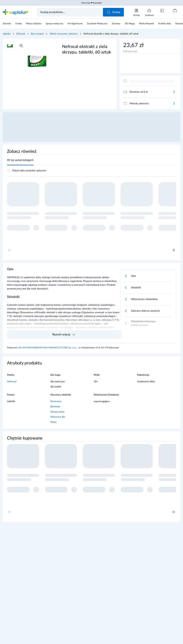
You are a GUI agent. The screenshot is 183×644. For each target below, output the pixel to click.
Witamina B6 (58, 417)
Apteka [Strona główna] (7, 34)
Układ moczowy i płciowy (64, 34)
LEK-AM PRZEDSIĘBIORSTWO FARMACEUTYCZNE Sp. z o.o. (48, 348)
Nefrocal (12, 382)
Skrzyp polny (57, 412)
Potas (53, 422)
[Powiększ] (21, 46)
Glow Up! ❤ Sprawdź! (91, 3)
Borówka (55, 407)
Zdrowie (21, 34)
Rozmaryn (56, 401)
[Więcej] (174, 92)
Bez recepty (37, 34)
